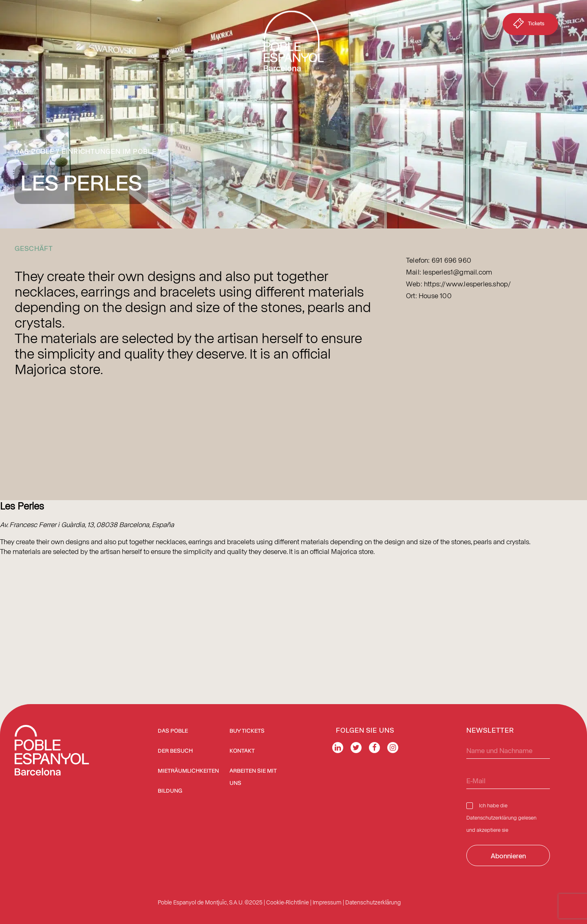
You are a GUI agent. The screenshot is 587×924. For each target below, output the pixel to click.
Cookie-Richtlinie (288, 902)
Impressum (327, 902)
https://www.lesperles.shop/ (467, 284)
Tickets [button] (528, 25)
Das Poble (34, 151)
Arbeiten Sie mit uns (253, 777)
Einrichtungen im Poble (109, 151)
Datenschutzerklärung (492, 817)
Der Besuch (175, 751)
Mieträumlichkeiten (188, 771)
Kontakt (242, 751)
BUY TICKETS (247, 731)
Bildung (170, 791)
